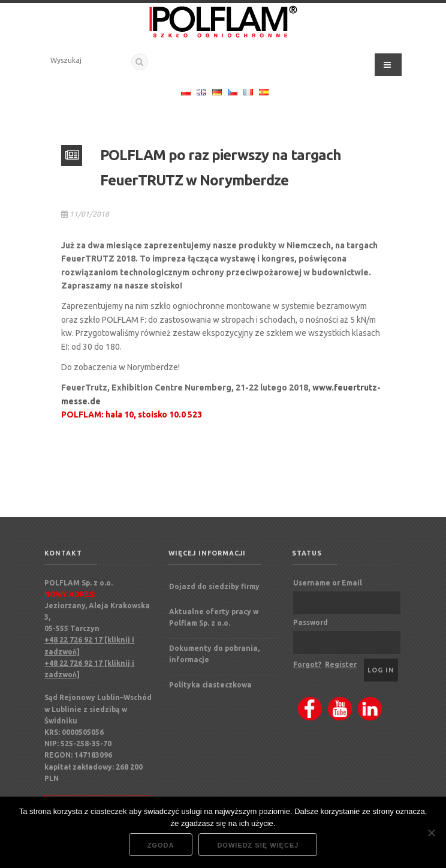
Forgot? (307, 664)
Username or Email (328, 583)
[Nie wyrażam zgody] (431, 833)
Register (341, 664)
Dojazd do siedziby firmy (214, 586)
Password (311, 622)
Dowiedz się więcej (258, 845)
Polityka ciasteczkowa (210, 685)
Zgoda (161, 845)
